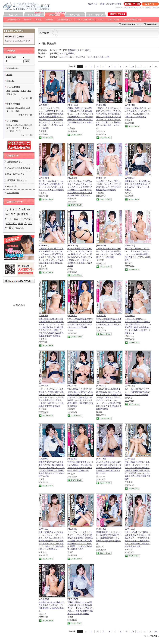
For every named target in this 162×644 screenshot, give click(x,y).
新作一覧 (28, 20)
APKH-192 (130, 386)
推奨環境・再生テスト (17, 180)
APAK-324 (101, 386)
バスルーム (18, 125)
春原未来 (19, 228)
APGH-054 (130, 178)
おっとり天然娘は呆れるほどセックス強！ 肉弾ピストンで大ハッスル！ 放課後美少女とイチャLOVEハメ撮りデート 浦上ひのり (109, 468)
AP (24, 209)
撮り (11, 228)
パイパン (10, 108)
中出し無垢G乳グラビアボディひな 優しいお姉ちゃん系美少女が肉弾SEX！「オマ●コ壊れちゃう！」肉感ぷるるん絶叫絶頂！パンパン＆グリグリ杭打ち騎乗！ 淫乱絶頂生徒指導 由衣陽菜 (80, 397)
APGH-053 (130, 316)
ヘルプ (101, 20)
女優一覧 (49, 20)
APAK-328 (44, 245)
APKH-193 (130, 245)
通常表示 (71, 50)
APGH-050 (101, 529)
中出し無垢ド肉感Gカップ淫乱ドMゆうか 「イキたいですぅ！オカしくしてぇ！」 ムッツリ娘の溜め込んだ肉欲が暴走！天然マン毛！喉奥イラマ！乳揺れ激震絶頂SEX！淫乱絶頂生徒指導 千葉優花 (51, 327)
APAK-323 (130, 459)
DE (29, 210)
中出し (9, 125)
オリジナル (81, 57)
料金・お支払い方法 (85, 20)
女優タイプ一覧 (25, 115)
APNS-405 (101, 245)
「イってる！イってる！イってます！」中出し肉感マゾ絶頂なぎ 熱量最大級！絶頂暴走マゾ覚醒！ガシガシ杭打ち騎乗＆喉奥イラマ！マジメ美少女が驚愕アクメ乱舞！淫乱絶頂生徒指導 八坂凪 (80, 541)
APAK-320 (130, 529)
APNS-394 (44, 599)
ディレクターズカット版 (99, 57)
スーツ (18, 131)
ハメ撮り (28, 219)
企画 (21, 224)
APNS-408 (130, 105)
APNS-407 (101, 178)
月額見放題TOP (13, 20)
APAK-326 (44, 386)
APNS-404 (73, 316)
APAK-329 (72, 178)
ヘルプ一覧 (12, 186)
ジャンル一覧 (26, 98)
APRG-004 (44, 105)
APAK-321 (72, 529)
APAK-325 (72, 386)
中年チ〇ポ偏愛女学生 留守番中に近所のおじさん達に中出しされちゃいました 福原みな (109, 322)
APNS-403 (101, 316)
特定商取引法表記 (19, 305)
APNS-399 (73, 459)
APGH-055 (73, 105)
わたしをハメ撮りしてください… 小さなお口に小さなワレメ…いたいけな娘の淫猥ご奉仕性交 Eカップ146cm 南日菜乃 (137, 254)
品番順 (71, 53)
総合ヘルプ (93, 4)
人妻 (8, 91)
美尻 (17, 111)
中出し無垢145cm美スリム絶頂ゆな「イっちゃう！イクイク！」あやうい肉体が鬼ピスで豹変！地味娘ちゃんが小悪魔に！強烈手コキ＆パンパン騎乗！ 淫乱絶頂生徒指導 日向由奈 (138, 471)
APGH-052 (44, 459)
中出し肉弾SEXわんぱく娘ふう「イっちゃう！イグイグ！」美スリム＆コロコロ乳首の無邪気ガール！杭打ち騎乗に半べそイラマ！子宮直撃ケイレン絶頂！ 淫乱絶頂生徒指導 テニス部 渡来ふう (51, 541)
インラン (10, 111)
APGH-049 (73, 599)
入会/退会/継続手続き (132, 20)
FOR (7, 214)
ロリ (28, 108)
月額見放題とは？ (65, 20)
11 (138, 66)
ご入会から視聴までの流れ (19, 168)
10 (132, 66)
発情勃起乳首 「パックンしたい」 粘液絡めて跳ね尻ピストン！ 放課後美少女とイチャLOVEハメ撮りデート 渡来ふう (109, 538)
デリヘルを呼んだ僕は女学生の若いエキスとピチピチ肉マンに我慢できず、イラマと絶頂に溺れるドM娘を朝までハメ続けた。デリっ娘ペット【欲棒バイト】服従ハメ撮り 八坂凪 (80, 257)
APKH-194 (44, 178)
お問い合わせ (113, 20)
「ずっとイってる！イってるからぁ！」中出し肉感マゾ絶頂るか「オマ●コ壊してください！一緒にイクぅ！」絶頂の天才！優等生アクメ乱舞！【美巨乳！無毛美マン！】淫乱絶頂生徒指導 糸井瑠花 (52, 397)
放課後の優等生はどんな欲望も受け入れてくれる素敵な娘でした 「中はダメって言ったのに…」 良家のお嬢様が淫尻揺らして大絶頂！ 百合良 (80, 608)
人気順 (38, 20)
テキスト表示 (83, 50)
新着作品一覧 (12, 68)
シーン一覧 (27, 135)
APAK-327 (44, 316)
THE (13, 214)
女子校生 (15, 91)
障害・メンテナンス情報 (111, 4)
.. (144, 66)
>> (156, 66)
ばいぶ (18, 219)
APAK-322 (44, 529)
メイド (23, 91)
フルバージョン (66, 57)
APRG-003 (101, 105)
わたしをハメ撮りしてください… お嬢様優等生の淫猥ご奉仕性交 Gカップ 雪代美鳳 (137, 392)
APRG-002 (73, 245)
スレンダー (20, 108)
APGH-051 (101, 459)
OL (15, 94)
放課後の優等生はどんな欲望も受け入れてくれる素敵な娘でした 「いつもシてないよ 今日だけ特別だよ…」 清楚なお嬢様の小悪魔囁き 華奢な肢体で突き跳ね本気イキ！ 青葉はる (80, 117)
